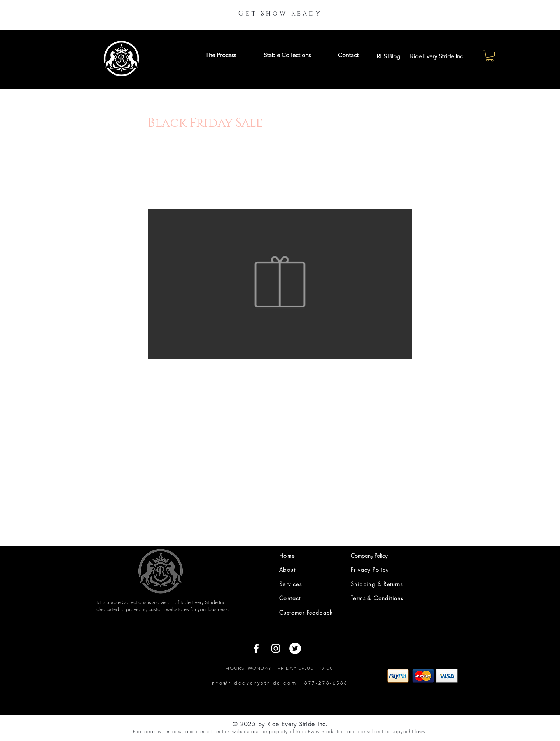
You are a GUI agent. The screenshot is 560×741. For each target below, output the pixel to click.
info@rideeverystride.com (253, 683)
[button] (490, 56)
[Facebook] (256, 648)
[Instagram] (276, 648)
